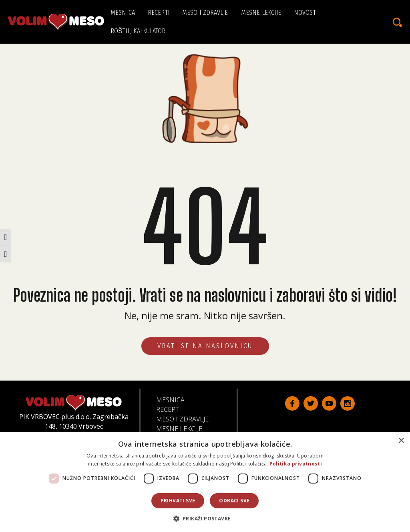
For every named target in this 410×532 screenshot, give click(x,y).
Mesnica (123, 13)
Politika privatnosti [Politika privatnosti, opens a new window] (296, 464)
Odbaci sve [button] (234, 501)
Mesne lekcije (261, 13)
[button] (205, 518)
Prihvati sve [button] (178, 501)
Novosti (306, 13)
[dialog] (205, 482)
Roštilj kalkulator (138, 31)
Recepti (159, 13)
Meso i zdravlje (205, 13)
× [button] (401, 441)
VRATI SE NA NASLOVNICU (205, 346)
